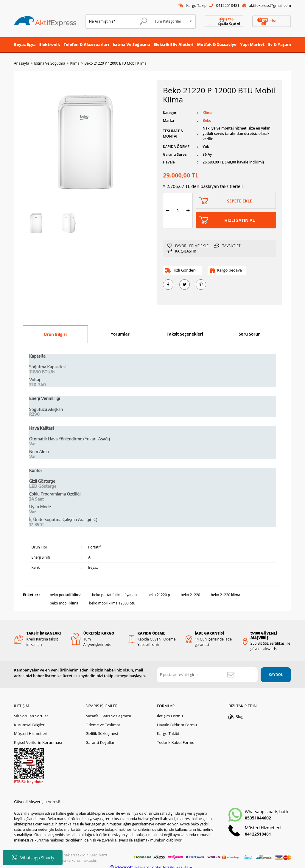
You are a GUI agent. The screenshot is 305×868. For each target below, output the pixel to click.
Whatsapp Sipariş (33, 858)
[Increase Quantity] (188, 211)
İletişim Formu (170, 712)
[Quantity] (178, 211)
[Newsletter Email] (199, 671)
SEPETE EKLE (240, 201)
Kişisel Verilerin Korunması (38, 738)
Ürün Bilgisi (55, 335)
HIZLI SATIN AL (239, 221)
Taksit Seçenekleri (185, 335)
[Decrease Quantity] (168, 211)
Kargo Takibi (168, 730)
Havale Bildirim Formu (177, 721)
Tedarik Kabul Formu (176, 738)
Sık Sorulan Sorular (31, 712)
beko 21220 (190, 596)
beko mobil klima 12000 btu (112, 604)
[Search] (118, 22)
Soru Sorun (250, 335)
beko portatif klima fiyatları (115, 596)
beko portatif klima (66, 596)
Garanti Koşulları (101, 738)
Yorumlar (120, 335)
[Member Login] (224, 22)
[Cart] (272, 22)
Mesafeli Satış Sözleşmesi (108, 712)
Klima (207, 114)
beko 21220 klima (225, 596)
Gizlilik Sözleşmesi (102, 730)
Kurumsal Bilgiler (29, 721)
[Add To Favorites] (189, 247)
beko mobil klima (64, 604)
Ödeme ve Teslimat (103, 721)
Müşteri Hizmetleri (31, 730)
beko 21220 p (159, 596)
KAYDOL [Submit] (267, 671)
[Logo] (45, 22)
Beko (207, 121)
